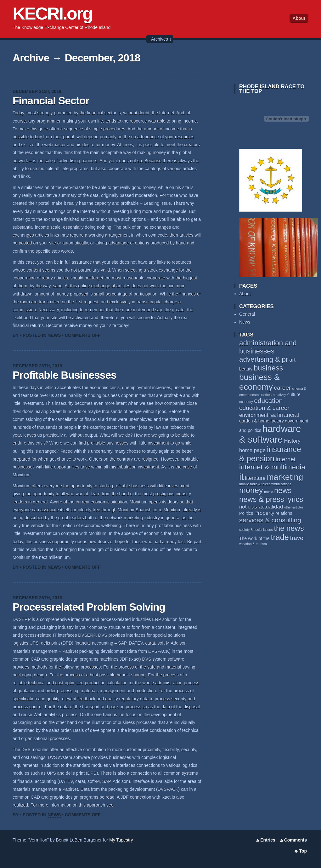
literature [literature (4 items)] (255, 478)
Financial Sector (51, 101)
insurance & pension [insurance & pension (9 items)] (270, 454)
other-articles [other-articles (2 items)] (294, 507)
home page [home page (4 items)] (252, 450)
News (54, 335)
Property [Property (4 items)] (264, 513)
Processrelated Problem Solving (89, 607)
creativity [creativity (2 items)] (279, 395)
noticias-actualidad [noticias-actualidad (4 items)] (261, 507)
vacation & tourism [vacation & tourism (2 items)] (253, 544)
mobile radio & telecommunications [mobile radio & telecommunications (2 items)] (265, 484)
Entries (268, 840)
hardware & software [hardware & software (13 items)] (270, 434)
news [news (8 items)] (283, 490)
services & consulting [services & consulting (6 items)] (270, 520)
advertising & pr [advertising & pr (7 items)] (264, 359)
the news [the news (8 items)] (289, 528)
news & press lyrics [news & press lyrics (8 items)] (271, 499)
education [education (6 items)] (268, 401)
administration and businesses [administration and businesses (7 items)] (268, 347)
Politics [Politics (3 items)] (246, 513)
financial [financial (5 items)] (288, 415)
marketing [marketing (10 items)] (285, 477)
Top (303, 851)
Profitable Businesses (65, 375)
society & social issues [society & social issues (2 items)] (256, 530)
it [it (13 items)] (242, 477)
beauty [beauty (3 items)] (246, 369)
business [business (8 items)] (268, 368)
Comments (296, 840)
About (299, 18)
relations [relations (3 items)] (284, 513)
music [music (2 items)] (268, 492)
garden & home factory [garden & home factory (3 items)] (262, 421)
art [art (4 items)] (292, 360)
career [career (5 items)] (282, 388)
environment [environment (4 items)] (254, 415)
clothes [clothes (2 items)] (266, 395)
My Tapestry (121, 840)
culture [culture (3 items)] (294, 394)
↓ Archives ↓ (160, 39)
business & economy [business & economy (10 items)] (259, 382)
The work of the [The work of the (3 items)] (254, 538)
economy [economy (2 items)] (246, 402)
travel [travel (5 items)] (298, 538)
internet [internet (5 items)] (286, 459)
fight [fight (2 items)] (273, 416)
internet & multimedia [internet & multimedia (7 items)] (272, 467)
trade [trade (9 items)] (280, 537)
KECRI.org (52, 13)
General (247, 314)
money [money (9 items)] (251, 490)
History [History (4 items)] (292, 441)
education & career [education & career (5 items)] (264, 408)
